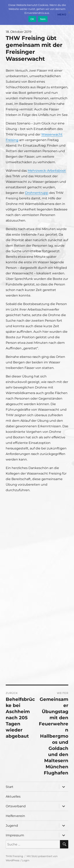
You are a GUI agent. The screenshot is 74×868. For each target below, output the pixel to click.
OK (32, 19)
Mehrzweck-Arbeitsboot (47, 171)
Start (10, 787)
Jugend (12, 826)
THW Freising (14, 856)
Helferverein (15, 816)
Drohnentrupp (37, 193)
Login (26, 860)
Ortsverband (16, 806)
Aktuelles (13, 796)
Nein (43, 19)
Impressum (15, 835)
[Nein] (69, 12)
